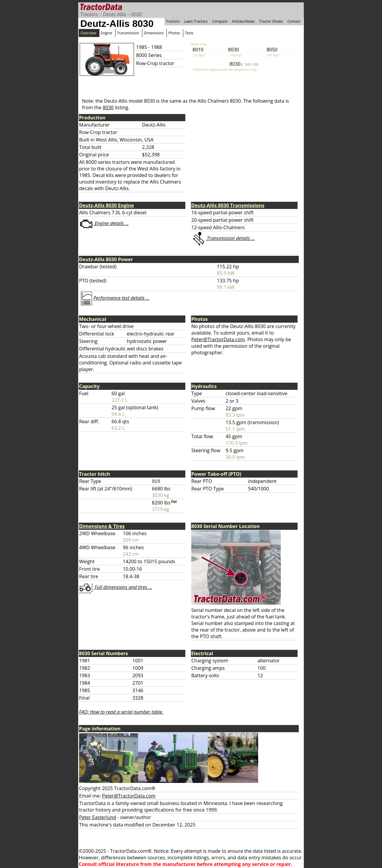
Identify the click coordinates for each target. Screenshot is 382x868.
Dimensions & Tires (102, 526)
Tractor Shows (271, 21)
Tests (189, 33)
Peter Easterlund (98, 817)
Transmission (128, 33)
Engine (107, 33)
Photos (174, 33)
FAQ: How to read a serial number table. (121, 712)
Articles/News (243, 21)
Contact (294, 21)
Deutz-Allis (114, 14)
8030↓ (244, 64)
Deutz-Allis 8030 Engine (107, 205)
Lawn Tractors (196, 21)
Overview (88, 33)
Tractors (89, 14)
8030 (137, 14)
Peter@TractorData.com (218, 339)
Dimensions (154, 33)
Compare (220, 21)
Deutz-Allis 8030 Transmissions (228, 205)
